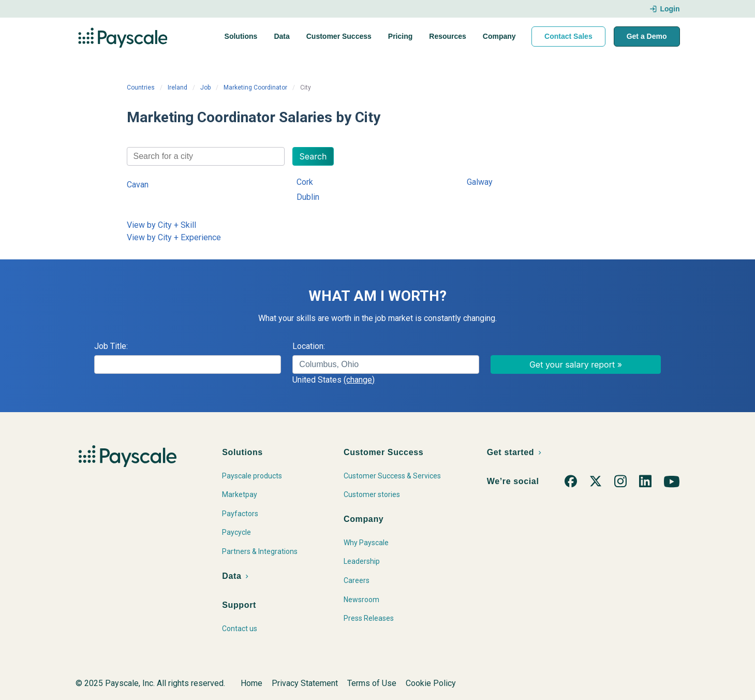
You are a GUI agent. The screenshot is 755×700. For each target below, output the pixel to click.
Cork (305, 182)
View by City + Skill (161, 225)
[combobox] (206, 156)
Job (205, 87)
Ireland (177, 87)
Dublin (308, 197)
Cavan (138, 185)
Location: (309, 346)
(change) (359, 380)
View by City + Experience (174, 237)
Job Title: (111, 346)
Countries (141, 87)
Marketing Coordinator (255, 87)
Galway (480, 182)
